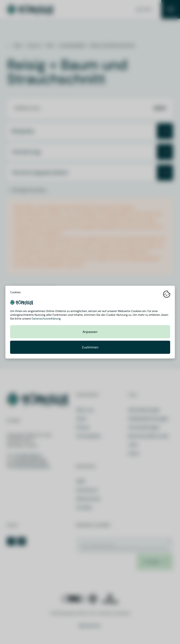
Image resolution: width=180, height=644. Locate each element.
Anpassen (90, 332)
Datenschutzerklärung (46, 318)
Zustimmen (90, 347)
